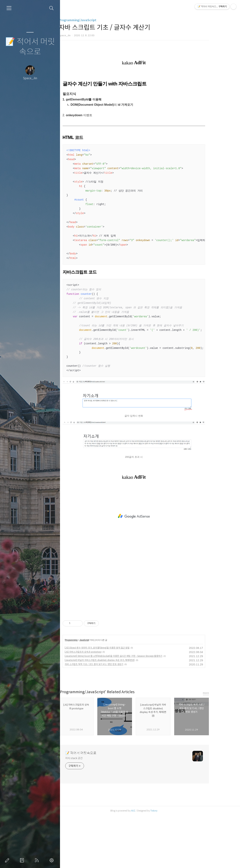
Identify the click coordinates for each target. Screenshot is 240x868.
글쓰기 (8, 860)
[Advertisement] (148, 102)
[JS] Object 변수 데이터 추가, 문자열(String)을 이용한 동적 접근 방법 (111, 700)
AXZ (147, 863)
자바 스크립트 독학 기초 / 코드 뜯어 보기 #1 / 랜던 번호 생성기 (108, 717)
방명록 (23, 860)
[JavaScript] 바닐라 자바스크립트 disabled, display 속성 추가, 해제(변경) (113, 713)
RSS (37, 860)
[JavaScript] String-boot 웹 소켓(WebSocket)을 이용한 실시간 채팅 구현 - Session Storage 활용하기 (127, 709)
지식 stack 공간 (88, 811)
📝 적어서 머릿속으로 (30, 47)
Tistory (168, 863)
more (220, 745)
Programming (85, 693)
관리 (52, 860)
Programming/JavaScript (91, 20)
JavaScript (98, 693)
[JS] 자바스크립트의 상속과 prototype (97, 704)
